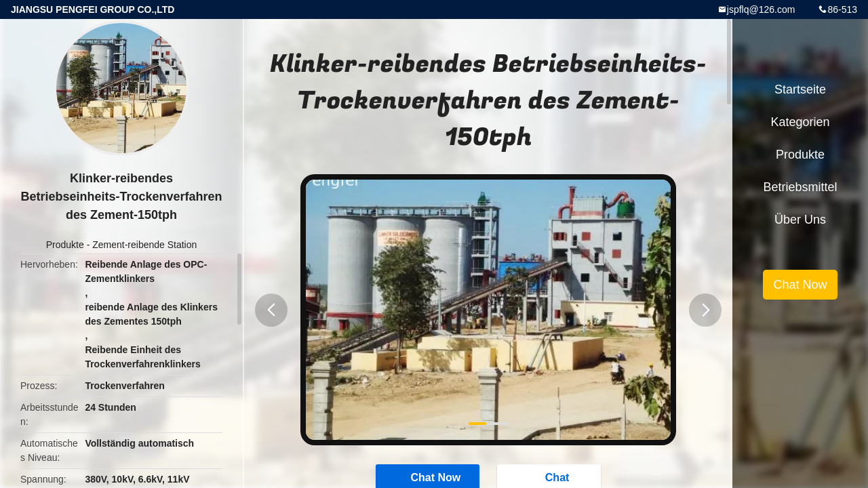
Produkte (65, 245)
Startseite (800, 89)
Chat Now (800, 285)
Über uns (800, 220)
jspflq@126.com (761, 9)
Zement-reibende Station (144, 245)
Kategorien (800, 122)
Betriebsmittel (800, 187)
